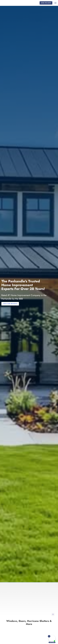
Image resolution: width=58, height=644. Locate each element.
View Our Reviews (10, 304)
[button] (55, 3)
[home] (12, 3)
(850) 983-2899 (46, 3)
